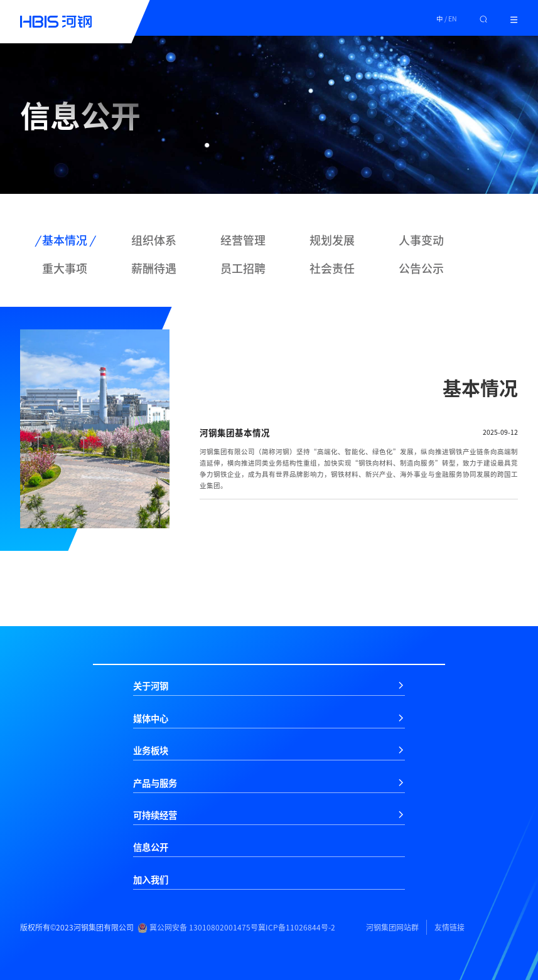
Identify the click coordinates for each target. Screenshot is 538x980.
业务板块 (151, 750)
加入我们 (151, 880)
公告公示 (421, 268)
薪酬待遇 (154, 268)
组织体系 (154, 240)
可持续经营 (155, 815)
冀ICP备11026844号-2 (297, 927)
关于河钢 (151, 686)
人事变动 (421, 240)
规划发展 (332, 240)
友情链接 (449, 927)
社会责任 (332, 268)
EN (453, 19)
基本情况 (65, 240)
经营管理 (243, 240)
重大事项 (65, 268)
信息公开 (151, 847)
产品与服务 (155, 783)
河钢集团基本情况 (235, 432)
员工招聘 (243, 268)
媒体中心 (151, 718)
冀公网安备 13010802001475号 (198, 928)
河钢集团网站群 (392, 927)
